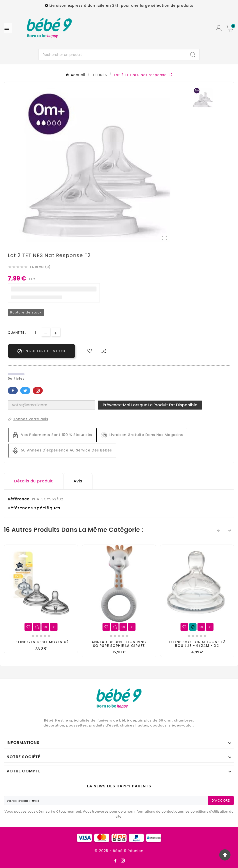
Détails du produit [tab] (33, 481)
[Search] (193, 55)
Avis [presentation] (78, 481)
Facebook (13, 391)
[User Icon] (219, 28)
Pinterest (38, 391)
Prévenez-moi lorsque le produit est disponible (150, 405)
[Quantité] (35, 332)
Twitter (25, 391)
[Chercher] (112, 55)
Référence (19, 499)
